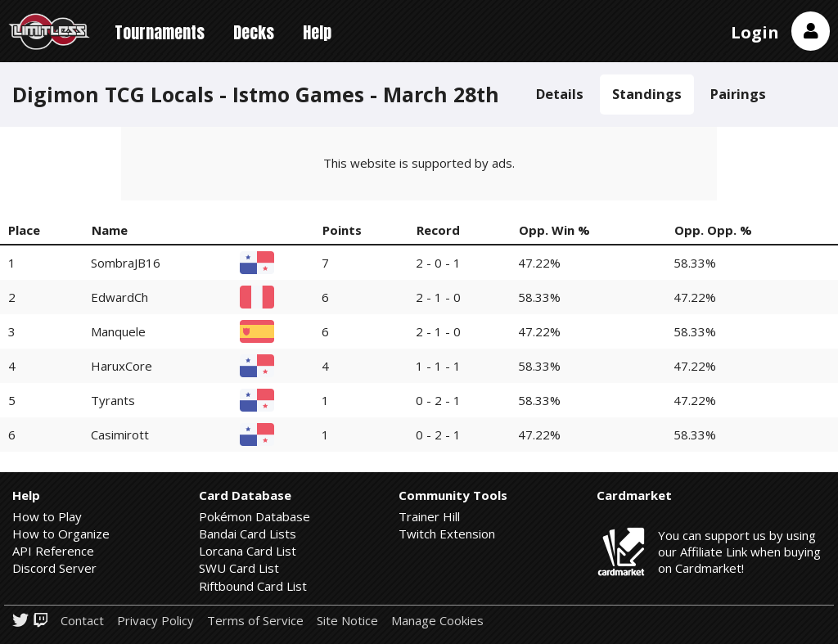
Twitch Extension (447, 534)
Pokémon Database (255, 516)
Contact (82, 621)
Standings (647, 94)
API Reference (53, 551)
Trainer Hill (429, 516)
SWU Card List (239, 568)
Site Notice (347, 621)
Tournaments (160, 32)
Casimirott (120, 435)
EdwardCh (119, 297)
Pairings (738, 94)
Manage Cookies (437, 621)
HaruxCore (122, 366)
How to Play (47, 516)
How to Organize (61, 534)
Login (755, 32)
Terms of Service (255, 621)
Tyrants (113, 400)
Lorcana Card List (248, 551)
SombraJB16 (126, 263)
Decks (254, 32)
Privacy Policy (155, 621)
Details (560, 94)
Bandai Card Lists (248, 534)
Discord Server (54, 568)
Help (317, 32)
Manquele (118, 331)
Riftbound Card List (253, 586)
